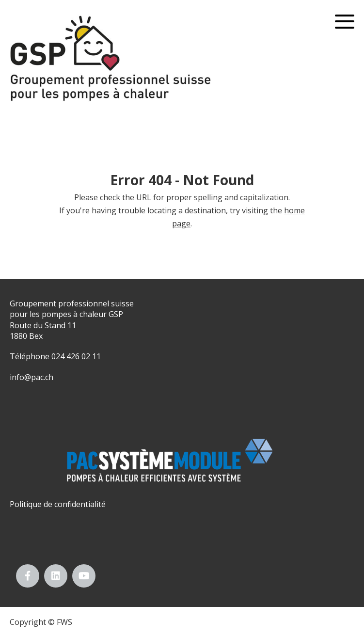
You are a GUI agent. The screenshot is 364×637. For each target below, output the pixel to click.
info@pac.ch (32, 377)
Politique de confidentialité (58, 504)
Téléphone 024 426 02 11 (55, 356)
